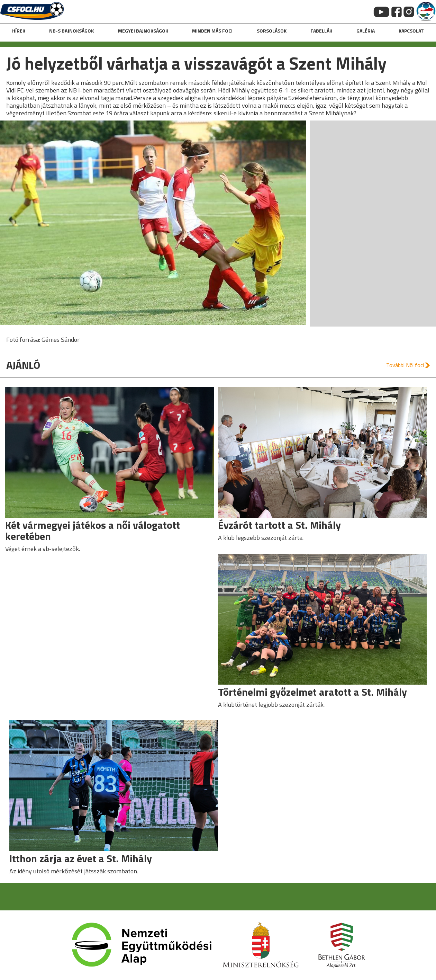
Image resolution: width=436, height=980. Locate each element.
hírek (19, 31)
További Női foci (405, 365)
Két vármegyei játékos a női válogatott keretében (93, 531)
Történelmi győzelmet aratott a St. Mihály (312, 692)
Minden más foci (212, 31)
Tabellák (321, 31)
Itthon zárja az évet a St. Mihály (81, 858)
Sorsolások (272, 31)
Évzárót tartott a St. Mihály (279, 525)
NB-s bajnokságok (71, 31)
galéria (366, 31)
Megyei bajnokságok (143, 31)
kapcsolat (411, 31)
